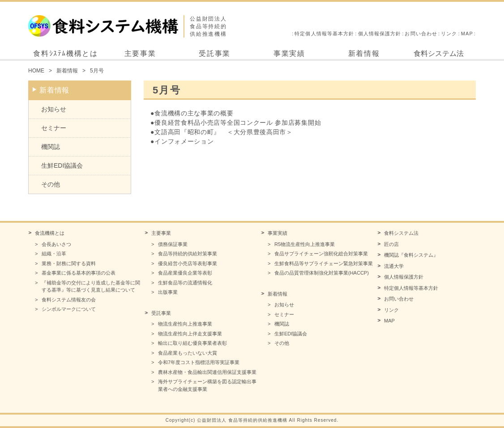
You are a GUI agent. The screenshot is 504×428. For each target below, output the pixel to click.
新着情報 (364, 53)
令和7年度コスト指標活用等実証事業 (199, 362)
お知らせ (54, 109)
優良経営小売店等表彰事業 (188, 263)
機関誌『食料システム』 (411, 255)
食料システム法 (439, 53)
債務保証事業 (173, 244)
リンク (449, 34)
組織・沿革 (54, 254)
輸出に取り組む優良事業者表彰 (192, 343)
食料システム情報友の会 (69, 300)
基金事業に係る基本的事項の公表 (79, 273)
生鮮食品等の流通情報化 (185, 283)
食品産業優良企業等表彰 (185, 273)
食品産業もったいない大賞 (188, 353)
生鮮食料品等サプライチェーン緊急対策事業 (324, 263)
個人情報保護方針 (380, 34)
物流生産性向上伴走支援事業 (190, 334)
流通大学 (394, 266)
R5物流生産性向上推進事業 (305, 244)
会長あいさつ (56, 244)
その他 (51, 184)
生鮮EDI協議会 (62, 165)
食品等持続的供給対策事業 (188, 254)
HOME (36, 71)
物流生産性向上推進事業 (185, 324)
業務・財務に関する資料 (69, 263)
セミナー (54, 128)
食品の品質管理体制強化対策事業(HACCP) (322, 273)
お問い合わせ (421, 34)
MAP (467, 34)
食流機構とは (50, 233)
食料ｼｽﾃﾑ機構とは (65, 53)
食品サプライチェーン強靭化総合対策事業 (321, 254)
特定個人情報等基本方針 (324, 34)
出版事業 (168, 292)
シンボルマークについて (69, 309)
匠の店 (391, 244)
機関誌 (51, 147)
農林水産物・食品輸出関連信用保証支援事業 (207, 372)
